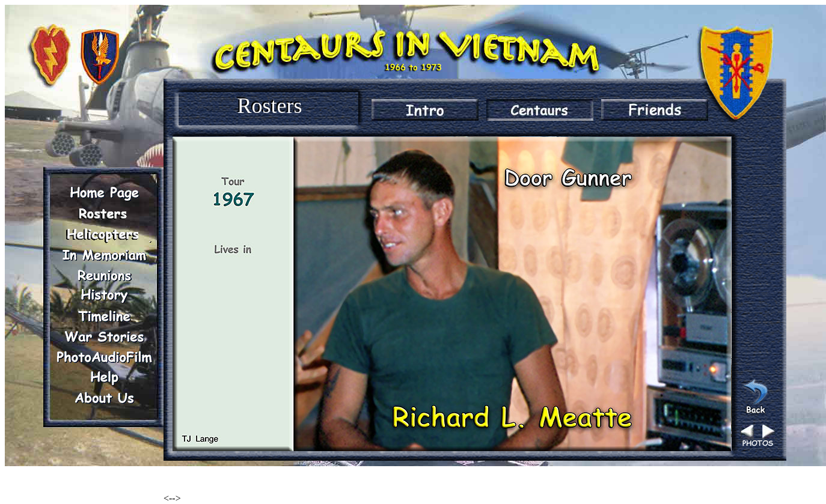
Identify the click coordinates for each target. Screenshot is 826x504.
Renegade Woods (197, 478)
